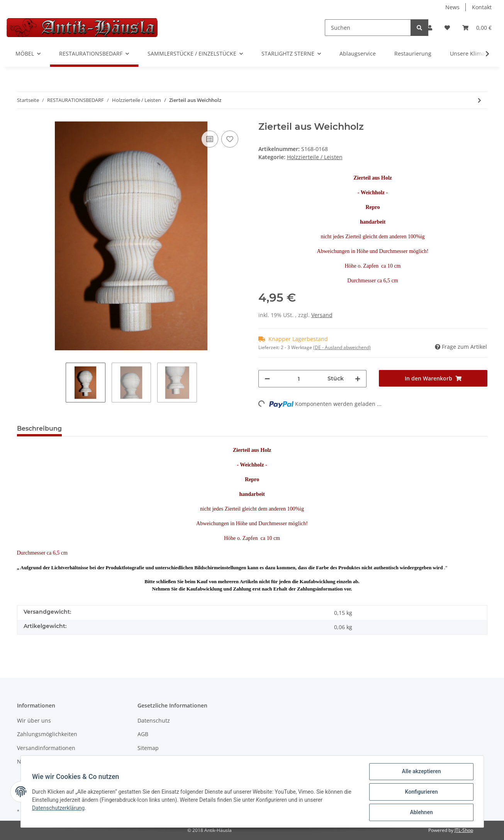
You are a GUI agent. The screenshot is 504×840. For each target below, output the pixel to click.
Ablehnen (420, 813)
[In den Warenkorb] (433, 378)
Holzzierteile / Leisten (315, 157)
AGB (143, 734)
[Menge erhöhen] (358, 379)
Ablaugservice (358, 53)
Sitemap (148, 748)
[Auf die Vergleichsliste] (210, 139)
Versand (322, 315)
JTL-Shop (464, 830)
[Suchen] (368, 28)
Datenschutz (154, 720)
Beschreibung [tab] (39, 428)
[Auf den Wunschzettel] (230, 139)
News (452, 7)
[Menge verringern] (267, 379)
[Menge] (299, 379)
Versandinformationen (46, 748)
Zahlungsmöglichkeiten (47, 734)
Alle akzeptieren (420, 772)
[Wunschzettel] (447, 28)
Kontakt (482, 7)
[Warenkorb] (477, 28)
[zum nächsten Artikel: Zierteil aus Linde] (479, 100)
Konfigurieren (420, 792)
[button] (430, 28)
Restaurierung (413, 53)
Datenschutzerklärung (59, 809)
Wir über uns (34, 720)
